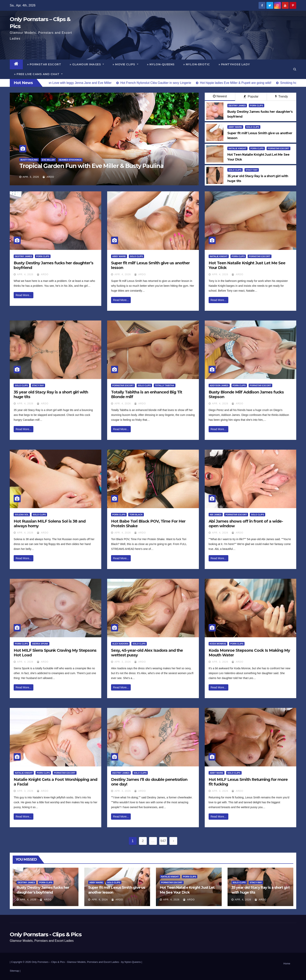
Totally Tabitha (165, 385)
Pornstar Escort (278, 148)
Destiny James (237, 106)
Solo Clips (253, 127)
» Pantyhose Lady (234, 64)
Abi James (216, 515)
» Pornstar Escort (44, 64)
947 (163, 841)
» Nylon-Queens (161, 64)
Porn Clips (257, 106)
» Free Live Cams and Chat (38, 74)
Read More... (24, 295)
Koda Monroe (218, 644)
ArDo (48, 177)
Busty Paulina (29, 160)
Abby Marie (235, 127)
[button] (295, 69)
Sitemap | (15, 971)
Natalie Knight (237, 148)
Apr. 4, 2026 (25, 274)
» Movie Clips (125, 64)
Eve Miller (48, 160)
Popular (251, 96)
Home (287, 964)
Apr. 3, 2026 (31, 177)
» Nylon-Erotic (197, 64)
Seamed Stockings (70, 160)
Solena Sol (22, 515)
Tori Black (136, 515)
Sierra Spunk (40, 644)
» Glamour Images (87, 64)
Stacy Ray (252, 170)
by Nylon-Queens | (132, 962)
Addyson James (219, 385)
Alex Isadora (120, 644)
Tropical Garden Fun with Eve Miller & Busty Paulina (91, 166)
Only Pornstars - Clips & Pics (46, 934)
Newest (220, 96)
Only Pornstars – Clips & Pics (48, 962)
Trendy (282, 96)
